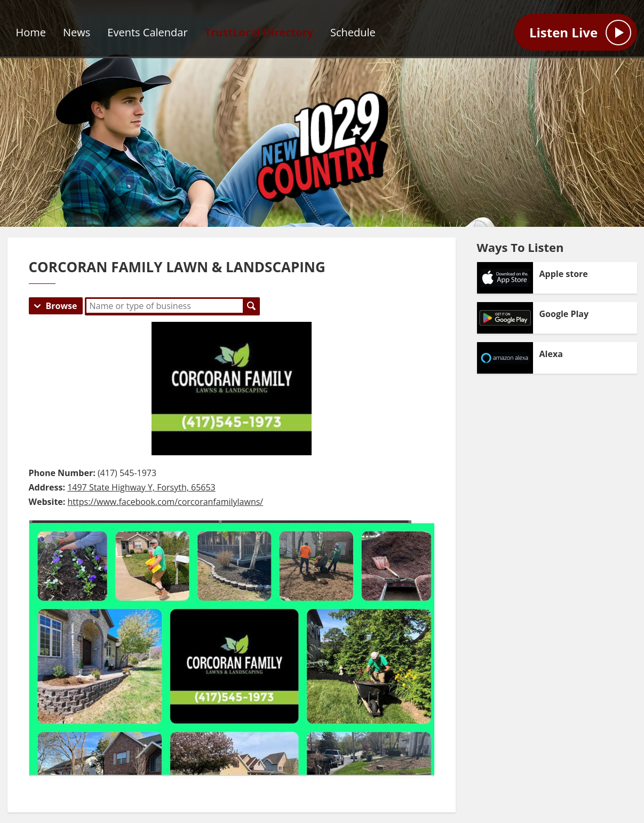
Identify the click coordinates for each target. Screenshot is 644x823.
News (77, 32)
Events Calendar (147, 32)
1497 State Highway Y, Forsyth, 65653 (141, 487)
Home (31, 32)
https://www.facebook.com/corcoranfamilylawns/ (166, 502)
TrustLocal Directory (259, 32)
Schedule (353, 32)
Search (251, 306)
